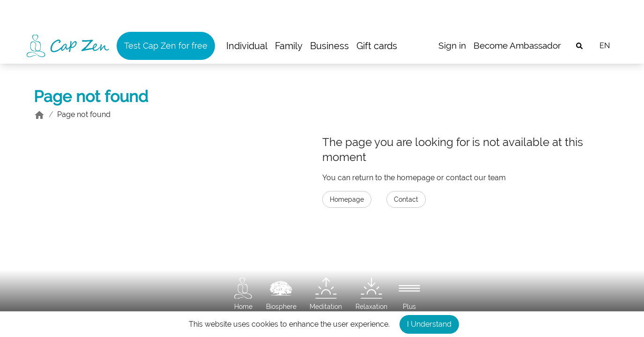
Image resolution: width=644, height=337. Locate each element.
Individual (247, 46)
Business (329, 46)
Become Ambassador (517, 45)
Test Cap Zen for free (166, 46)
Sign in (452, 45)
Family (289, 46)
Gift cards (377, 46)
